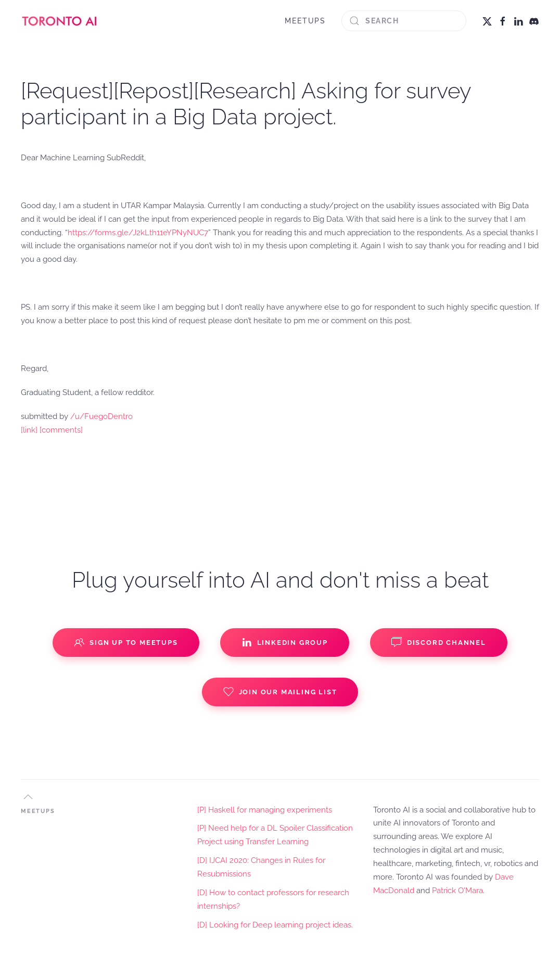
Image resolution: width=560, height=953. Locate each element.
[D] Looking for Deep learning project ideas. (275, 925)
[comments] (61, 430)
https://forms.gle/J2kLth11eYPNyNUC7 (138, 233)
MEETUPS (305, 21)
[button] (28, 797)
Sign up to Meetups (126, 642)
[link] (29, 430)
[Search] (404, 21)
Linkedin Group (285, 642)
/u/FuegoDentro (101, 416)
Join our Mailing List (280, 692)
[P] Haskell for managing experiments (265, 810)
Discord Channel (439, 642)
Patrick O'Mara (457, 891)
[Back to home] (60, 21)
